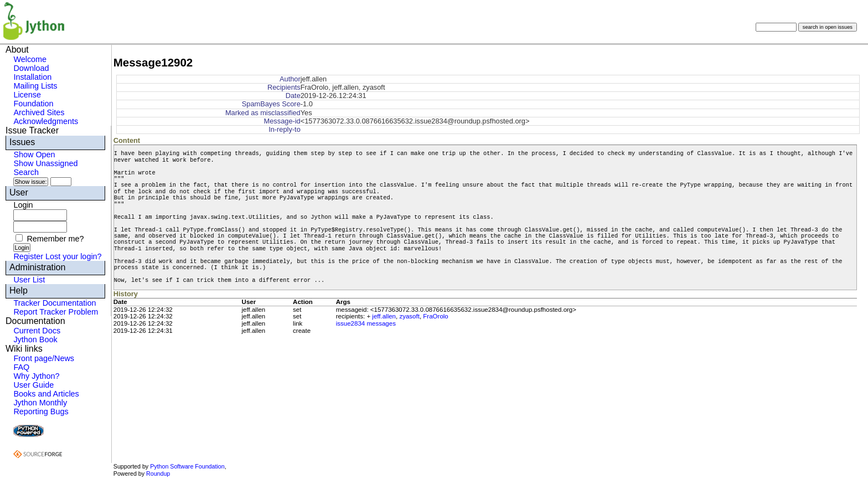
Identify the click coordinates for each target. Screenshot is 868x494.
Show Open (34, 155)
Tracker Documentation (55, 303)
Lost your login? (74, 256)
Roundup (158, 474)
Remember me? (55, 239)
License (27, 95)
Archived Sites (39, 112)
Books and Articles (46, 394)
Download (31, 68)
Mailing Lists (35, 86)
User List (29, 280)
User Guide (33, 385)
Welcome (30, 59)
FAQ (21, 367)
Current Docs (37, 331)
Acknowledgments (46, 121)
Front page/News (44, 358)
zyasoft (409, 316)
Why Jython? (36, 376)
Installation (32, 77)
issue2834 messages (366, 323)
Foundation (33, 104)
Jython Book (35, 339)
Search (26, 172)
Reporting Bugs (41, 411)
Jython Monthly (40, 403)
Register (28, 256)
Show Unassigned (45, 163)
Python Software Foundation (187, 466)
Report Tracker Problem (56, 312)
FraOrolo (435, 316)
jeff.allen (384, 316)
